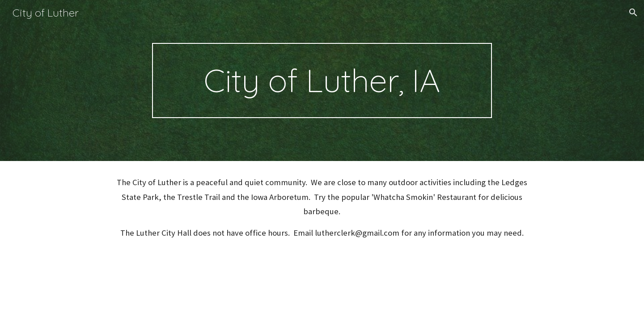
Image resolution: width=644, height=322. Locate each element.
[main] (322, 80)
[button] (633, 13)
